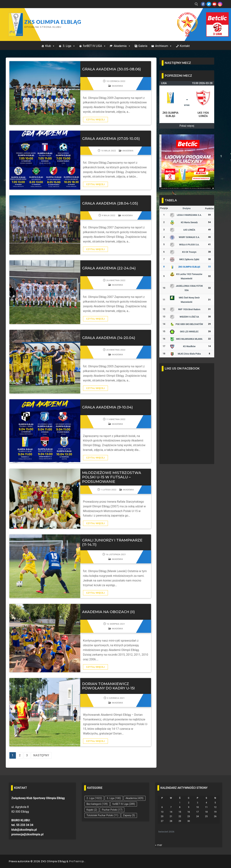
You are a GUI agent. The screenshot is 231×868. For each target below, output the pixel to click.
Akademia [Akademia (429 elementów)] (135, 798)
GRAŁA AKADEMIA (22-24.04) (109, 268)
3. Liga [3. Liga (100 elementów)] (114, 798)
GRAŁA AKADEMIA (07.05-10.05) (111, 139)
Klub (50, 46)
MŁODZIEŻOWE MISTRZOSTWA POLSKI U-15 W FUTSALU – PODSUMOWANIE (112, 477)
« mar (159, 845)
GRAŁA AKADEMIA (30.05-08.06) (112, 69)
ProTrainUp (76, 861)
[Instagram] (220, 4)
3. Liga (69, 46)
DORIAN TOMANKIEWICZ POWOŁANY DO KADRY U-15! (108, 686)
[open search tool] (196, 4)
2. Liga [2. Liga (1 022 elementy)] (94, 798)
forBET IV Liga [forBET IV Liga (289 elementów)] (124, 804)
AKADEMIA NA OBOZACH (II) (108, 612)
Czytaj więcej (96, 120)
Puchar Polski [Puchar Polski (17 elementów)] (112, 810)
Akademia (122, 46)
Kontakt (185, 46)
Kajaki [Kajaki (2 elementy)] (92, 810)
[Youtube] (214, 4)
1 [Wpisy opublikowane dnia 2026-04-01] (180, 803)
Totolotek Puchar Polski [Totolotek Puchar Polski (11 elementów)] (102, 815)
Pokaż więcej (187, 126)
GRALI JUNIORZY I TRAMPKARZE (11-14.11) (112, 542)
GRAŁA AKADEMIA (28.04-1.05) (110, 203)
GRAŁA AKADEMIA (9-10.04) (107, 407)
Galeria (143, 46)
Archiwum (164, 46)
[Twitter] (209, 4)
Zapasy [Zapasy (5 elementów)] (129, 815)
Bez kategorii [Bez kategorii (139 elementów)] (97, 804)
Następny (41, 755)
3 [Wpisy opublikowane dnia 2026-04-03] (198, 803)
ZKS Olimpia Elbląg (53, 22)
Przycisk (213, 16)
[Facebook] (203, 4)
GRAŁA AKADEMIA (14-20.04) (109, 338)
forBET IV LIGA (94, 46)
